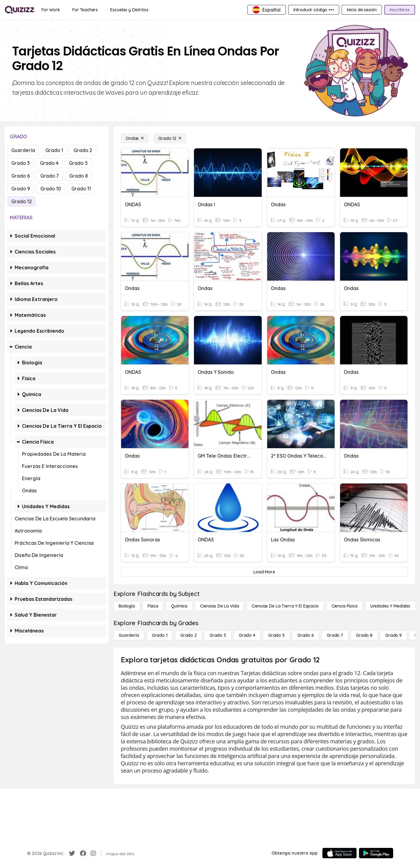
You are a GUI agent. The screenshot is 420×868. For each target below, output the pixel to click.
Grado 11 (81, 189)
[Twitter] (72, 853)
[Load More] (264, 572)
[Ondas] (135, 138)
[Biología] (127, 606)
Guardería (23, 150)
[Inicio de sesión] (362, 10)
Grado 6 (21, 176)
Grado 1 (54, 150)
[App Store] (339, 853)
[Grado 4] (247, 635)
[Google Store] (376, 853)
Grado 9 (21, 189)
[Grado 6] (306, 635)
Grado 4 (49, 163)
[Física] (153, 606)
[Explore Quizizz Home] (20, 10)
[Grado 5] (276, 635)
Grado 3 (20, 163)
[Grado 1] (160, 635)
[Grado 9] (393, 635)
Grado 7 (50, 176)
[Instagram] (93, 853)
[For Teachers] (85, 10)
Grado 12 (22, 201)
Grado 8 (79, 176)
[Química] (179, 606)
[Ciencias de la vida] (219, 606)
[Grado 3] (218, 635)
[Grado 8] (364, 635)
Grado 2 (83, 150)
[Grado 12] (170, 138)
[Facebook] (83, 853)
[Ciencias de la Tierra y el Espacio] (285, 606)
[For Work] (51, 10)
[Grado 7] (335, 635)
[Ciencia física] (345, 606)
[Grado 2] (188, 635)
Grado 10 (51, 189)
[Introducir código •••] (314, 10)
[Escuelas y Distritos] (129, 10)
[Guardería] (129, 635)
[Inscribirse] (400, 10)
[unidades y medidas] (390, 606)
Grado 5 (78, 163)
